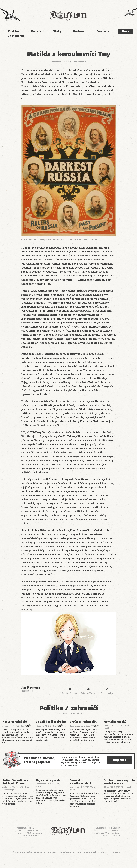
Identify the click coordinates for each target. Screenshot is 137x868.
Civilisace (103, 31)
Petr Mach (127, 787)
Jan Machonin (80, 62)
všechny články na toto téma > (68, 714)
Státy (57, 31)
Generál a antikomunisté (80, 782)
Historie (79, 31)
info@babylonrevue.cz (33, 833)
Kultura (36, 31)
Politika (13, 31)
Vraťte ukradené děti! (84, 722)
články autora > (28, 691)
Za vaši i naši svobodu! (51, 722)
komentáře (56, 62)
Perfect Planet (118, 852)
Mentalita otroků (115, 722)
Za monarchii (17, 36)
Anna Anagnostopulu (16, 789)
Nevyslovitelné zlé (15, 722)
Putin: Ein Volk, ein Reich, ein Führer (15, 782)
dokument (7, 726)
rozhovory (7, 787)
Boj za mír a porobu (49, 780)
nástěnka (40, 726)
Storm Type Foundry (89, 852)
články (106, 787)
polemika (74, 787)
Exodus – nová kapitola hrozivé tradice (119, 782)
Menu (125, 31)
